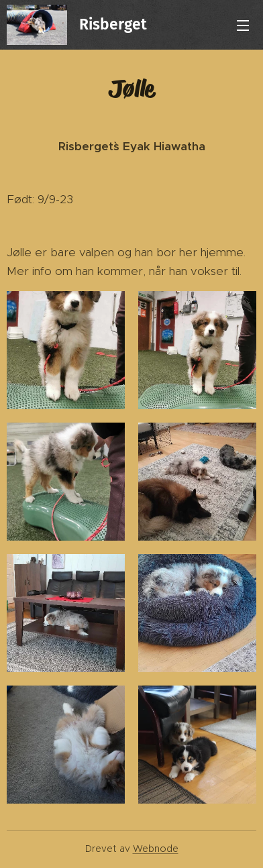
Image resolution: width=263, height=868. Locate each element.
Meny (243, 25)
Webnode (156, 849)
